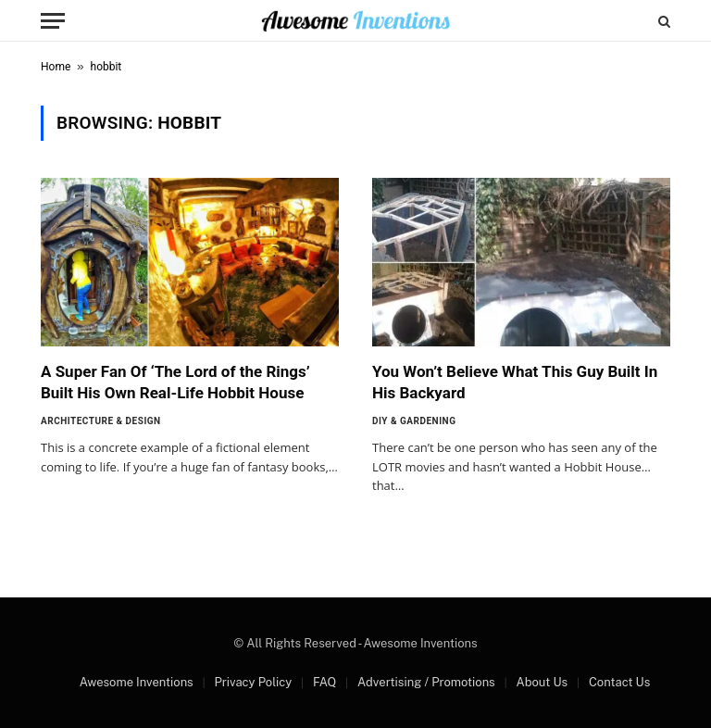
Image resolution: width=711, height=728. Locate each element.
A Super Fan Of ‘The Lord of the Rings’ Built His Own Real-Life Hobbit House (175, 382)
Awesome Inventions (137, 682)
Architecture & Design (101, 421)
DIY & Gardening (414, 421)
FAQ (324, 682)
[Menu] (53, 21)
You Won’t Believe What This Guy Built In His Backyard (515, 382)
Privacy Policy (253, 682)
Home (56, 67)
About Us (542, 682)
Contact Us (619, 682)
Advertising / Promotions (426, 682)
